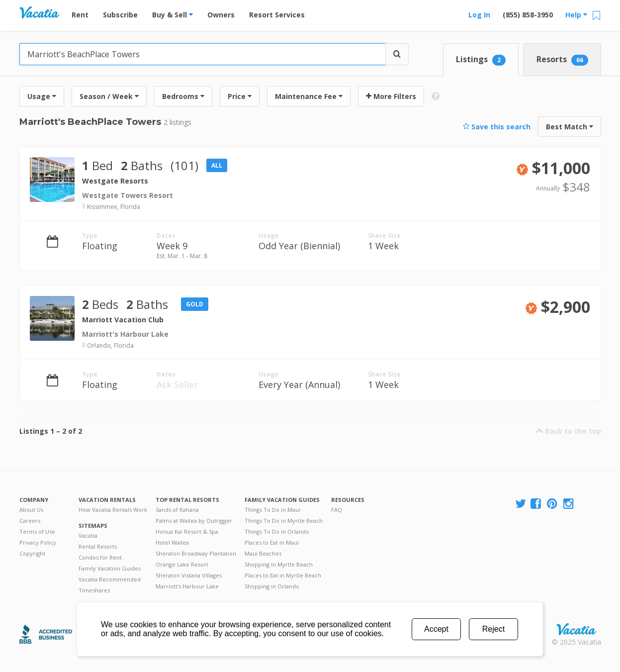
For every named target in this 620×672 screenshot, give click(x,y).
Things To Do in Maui (272, 510)
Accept (436, 629)
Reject (493, 629)
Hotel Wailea (172, 542)
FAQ (337, 510)
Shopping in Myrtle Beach (279, 564)
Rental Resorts (98, 546)
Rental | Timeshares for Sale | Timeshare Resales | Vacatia (576, 629)
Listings (481, 60)
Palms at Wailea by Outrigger (194, 521)
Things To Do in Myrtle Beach (284, 521)
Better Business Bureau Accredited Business (46, 634)
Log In (479, 15)
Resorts (562, 60)
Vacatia (88, 535)
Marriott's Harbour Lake (187, 586)
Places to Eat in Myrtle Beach (283, 575)
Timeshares (94, 590)
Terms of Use (37, 531)
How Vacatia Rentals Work (113, 510)
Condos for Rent (100, 557)
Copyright (32, 553)
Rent (80, 15)
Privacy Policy (38, 542)
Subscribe (120, 15)
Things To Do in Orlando (277, 531)
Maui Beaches (263, 553)
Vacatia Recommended (110, 579)
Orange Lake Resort (182, 564)
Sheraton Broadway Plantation (196, 553)
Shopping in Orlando (272, 586)
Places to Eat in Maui (272, 542)
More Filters (391, 96)
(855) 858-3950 (528, 15)
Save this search (497, 127)
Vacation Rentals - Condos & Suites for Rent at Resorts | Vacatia (39, 12)
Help (576, 15)
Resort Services (277, 15)
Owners (221, 15)
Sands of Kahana (177, 510)
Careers (30, 521)
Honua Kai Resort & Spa (187, 531)
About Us (31, 510)
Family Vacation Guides (110, 568)
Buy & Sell (173, 15)
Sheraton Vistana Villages (189, 575)
